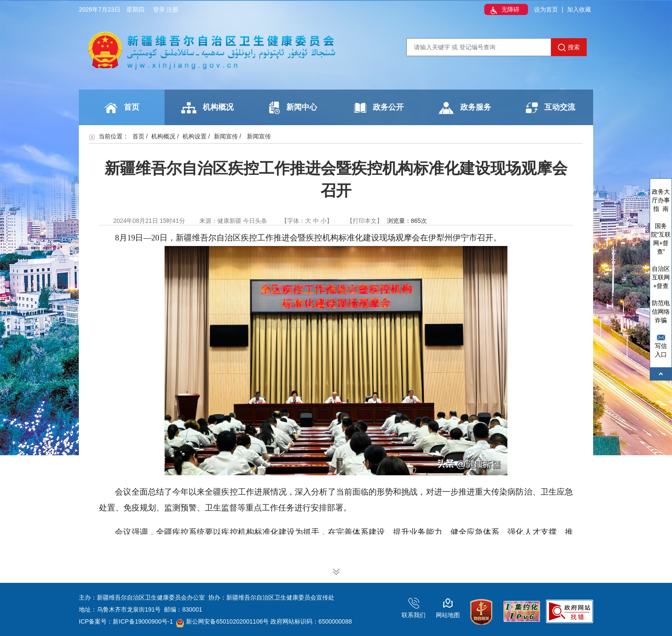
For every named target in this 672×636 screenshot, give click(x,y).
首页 (122, 108)
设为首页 (546, 9)
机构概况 (207, 108)
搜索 (569, 48)
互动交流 (550, 108)
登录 (159, 9)
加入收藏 (579, 9)
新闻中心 (293, 108)
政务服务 (465, 108)
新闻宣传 (226, 136)
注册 (172, 9)
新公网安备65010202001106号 (222, 621)
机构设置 (195, 136)
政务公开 (379, 108)
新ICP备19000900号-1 (143, 621)
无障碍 (504, 10)
